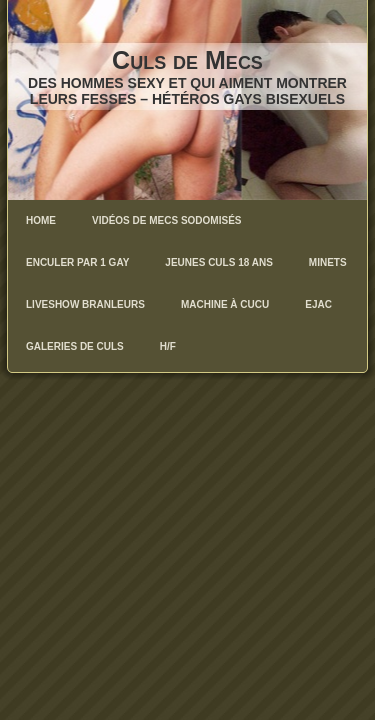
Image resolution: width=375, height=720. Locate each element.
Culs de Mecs (187, 60)
